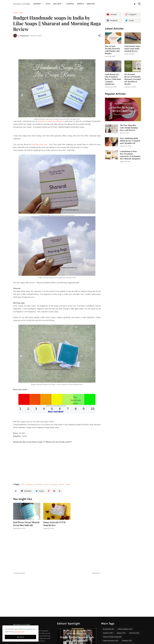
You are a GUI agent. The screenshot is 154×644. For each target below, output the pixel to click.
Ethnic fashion (125, 629)
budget (29, 484)
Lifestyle (70, 4)
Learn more (18, 632)
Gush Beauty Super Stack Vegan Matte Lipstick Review (132, 49)
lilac (46, 484)
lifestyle (127, 641)
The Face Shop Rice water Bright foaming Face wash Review (129, 128)
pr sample (53, 484)
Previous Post (20, 573)
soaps (68, 484)
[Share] (99, 36)
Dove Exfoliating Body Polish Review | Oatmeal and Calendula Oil (130, 141)
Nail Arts (57, 4)
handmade (38, 484)
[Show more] (60, 491)
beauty (121, 633)
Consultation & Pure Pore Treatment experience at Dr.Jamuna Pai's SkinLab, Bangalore (130, 155)
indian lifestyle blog (112, 637)
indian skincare (110, 641)
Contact (80, 4)
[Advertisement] (57, 48)
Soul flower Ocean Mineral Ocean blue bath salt (26, 524)
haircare (134, 633)
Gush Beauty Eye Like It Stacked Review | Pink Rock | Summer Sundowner (113, 79)
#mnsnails (108, 629)
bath (21, 13)
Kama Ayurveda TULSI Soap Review (54, 524)
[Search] (139, 4)
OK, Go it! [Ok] (21, 637)
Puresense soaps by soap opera (51, 121)
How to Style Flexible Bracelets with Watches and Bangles (112, 50)
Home (15, 13)
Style (48, 4)
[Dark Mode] (135, 4)
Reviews (37, 4)
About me (91, 4)
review (61, 484)
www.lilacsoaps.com (39, 144)
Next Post (96, 573)
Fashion (108, 633)
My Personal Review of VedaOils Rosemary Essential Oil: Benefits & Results (133, 79)
